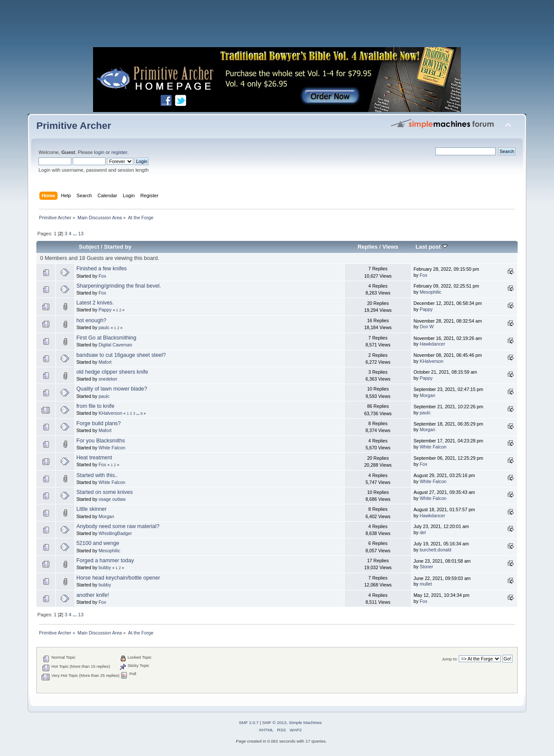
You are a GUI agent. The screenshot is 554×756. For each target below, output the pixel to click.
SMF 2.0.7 (249, 722)
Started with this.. (97, 475)
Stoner (427, 567)
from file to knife (95, 406)
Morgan (428, 395)
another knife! (93, 595)
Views (390, 247)
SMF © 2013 (274, 722)
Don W (427, 327)
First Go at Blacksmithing (106, 338)
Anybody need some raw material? (118, 526)
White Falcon (112, 448)
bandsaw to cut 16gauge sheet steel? (121, 355)
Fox (103, 276)
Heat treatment (94, 458)
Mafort (105, 362)
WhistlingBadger (115, 533)
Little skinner (91, 509)
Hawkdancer (433, 344)
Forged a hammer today (105, 561)
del (423, 532)
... (75, 234)
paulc (104, 327)
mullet (426, 584)
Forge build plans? (98, 423)
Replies (367, 247)
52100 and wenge (98, 543)
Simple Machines (305, 722)
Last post (432, 247)
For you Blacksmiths (100, 441)
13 (81, 234)
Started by (118, 247)
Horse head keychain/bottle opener (118, 578)
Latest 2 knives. (95, 303)
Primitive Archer (74, 126)
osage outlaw (112, 499)
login (99, 152)
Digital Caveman (116, 345)
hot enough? (91, 320)
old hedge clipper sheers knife (112, 372)
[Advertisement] (277, 26)
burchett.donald (436, 550)
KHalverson (432, 361)
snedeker (108, 379)
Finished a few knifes (101, 269)
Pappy (105, 310)
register (119, 152)
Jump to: (450, 659)
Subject (89, 247)
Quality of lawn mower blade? (112, 389)
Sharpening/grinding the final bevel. (118, 286)
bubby (105, 567)
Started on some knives (104, 492)
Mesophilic (431, 292)
